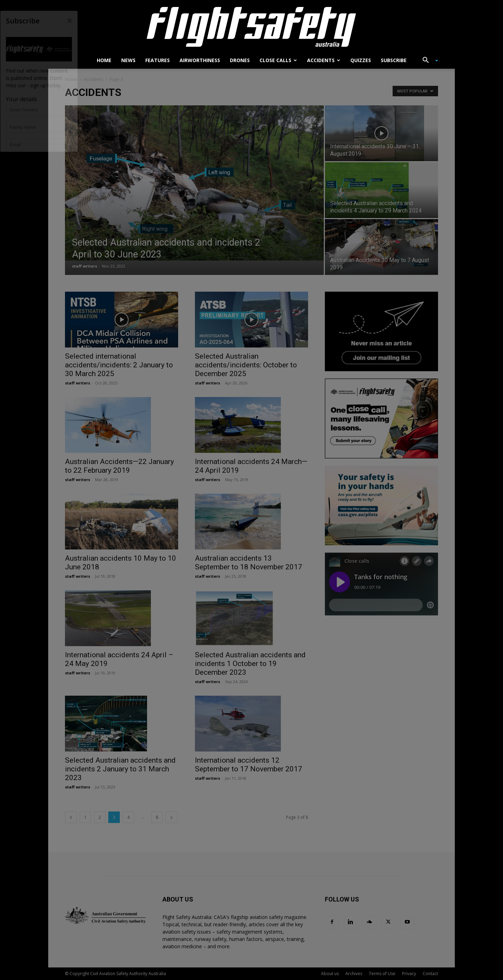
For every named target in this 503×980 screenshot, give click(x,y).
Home (104, 60)
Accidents (324, 60)
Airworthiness (200, 60)
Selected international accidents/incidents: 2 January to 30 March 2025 (119, 365)
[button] (428, 61)
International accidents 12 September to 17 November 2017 (249, 765)
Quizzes (361, 60)
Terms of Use (382, 974)
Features (158, 60)
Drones (240, 60)
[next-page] (172, 817)
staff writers (85, 266)
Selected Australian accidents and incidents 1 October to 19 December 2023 (250, 664)
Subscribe (394, 60)
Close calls (278, 60)
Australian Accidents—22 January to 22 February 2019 (119, 466)
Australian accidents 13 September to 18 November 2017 (249, 563)
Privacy (409, 974)
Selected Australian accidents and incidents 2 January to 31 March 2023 (120, 769)
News (128, 60)
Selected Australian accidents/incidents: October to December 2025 (246, 365)
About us (330, 974)
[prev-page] (71, 817)
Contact (430, 974)
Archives (354, 974)
